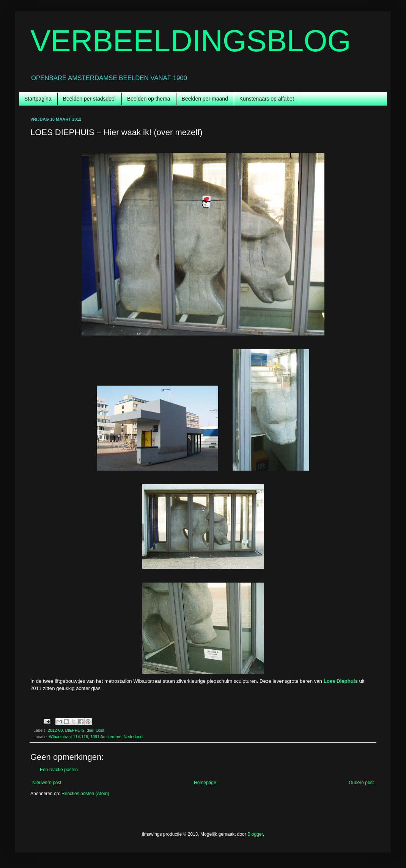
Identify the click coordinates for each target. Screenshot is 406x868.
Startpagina (38, 99)
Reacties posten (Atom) (85, 794)
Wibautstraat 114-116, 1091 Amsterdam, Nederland (96, 737)
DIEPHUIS (75, 730)
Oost (100, 730)
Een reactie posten (59, 770)
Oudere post (361, 783)
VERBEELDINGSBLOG (191, 41)
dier (90, 730)
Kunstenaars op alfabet (267, 99)
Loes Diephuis (341, 681)
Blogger (255, 834)
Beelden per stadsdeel (89, 99)
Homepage (205, 783)
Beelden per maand (205, 99)
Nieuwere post (47, 783)
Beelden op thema (149, 99)
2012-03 (55, 730)
